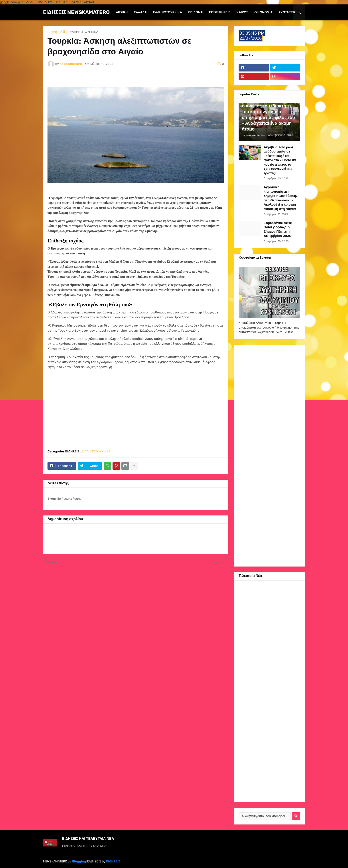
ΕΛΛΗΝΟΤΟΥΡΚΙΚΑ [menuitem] (167, 12)
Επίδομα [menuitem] (196, 12)
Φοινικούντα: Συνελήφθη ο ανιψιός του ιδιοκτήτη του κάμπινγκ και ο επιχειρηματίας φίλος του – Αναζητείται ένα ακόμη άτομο (268, 115)
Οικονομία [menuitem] (263, 12)
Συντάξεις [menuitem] (287, 12)
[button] (299, 12)
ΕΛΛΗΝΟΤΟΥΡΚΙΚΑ (84, 32)
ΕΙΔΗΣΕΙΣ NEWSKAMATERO (76, 12)
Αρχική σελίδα (57, 32)
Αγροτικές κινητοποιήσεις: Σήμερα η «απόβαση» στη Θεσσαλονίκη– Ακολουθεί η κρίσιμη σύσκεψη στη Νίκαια (281, 198)
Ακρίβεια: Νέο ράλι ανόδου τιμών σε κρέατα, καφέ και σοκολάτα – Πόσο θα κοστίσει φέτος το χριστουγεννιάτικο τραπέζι (280, 160)
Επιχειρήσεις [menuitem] (220, 12)
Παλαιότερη (218, 562)
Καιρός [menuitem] (242, 12)
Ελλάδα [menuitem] (140, 12)
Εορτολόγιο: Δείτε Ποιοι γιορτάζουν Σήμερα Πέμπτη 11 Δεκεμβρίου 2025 (278, 230)
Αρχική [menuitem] (122, 12)
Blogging (79, 861)
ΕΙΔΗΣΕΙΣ (113, 861)
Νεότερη (51, 562)
